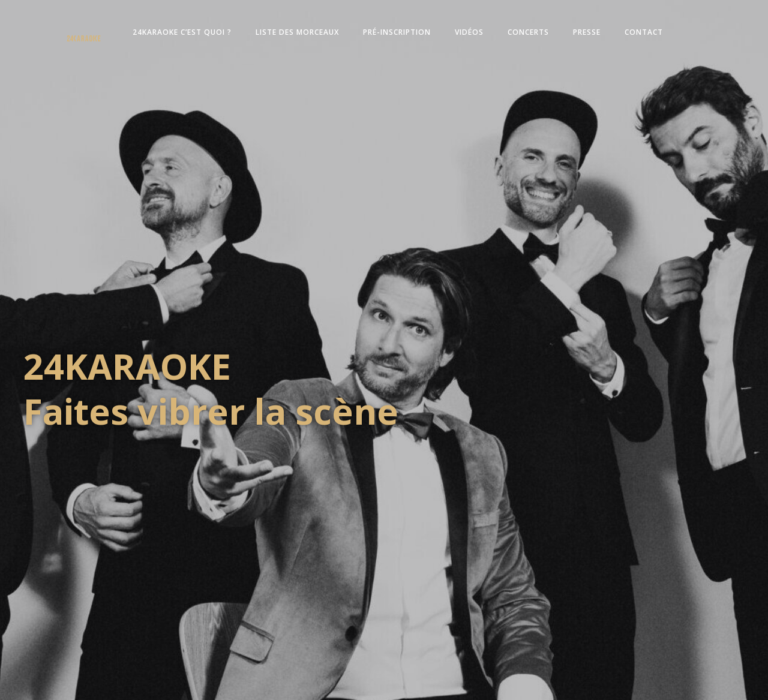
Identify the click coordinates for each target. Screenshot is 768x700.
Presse (587, 32)
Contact (644, 32)
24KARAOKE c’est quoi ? (182, 32)
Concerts (528, 32)
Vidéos (469, 32)
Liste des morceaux (297, 32)
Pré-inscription (397, 32)
